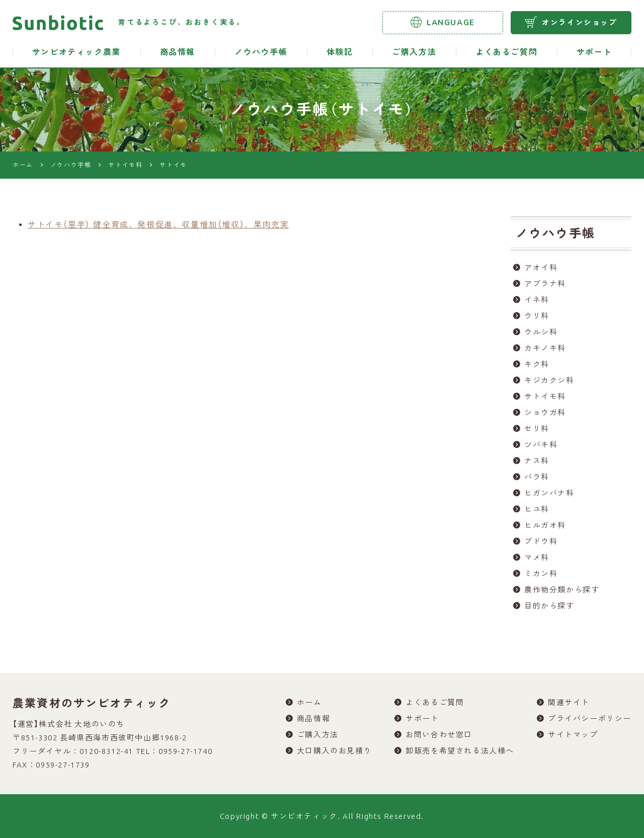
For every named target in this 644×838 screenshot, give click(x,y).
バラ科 (537, 477)
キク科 (537, 364)
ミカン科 (541, 574)
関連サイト (569, 702)
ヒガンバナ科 (549, 493)
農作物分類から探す (562, 590)
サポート (594, 52)
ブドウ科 (541, 541)
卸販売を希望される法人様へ (460, 751)
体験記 (340, 52)
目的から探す (549, 606)
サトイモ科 (545, 396)
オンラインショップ (571, 22)
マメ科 (537, 557)
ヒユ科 (537, 509)
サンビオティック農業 (76, 52)
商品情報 (178, 52)
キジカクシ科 (549, 380)
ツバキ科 (541, 445)
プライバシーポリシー (590, 718)
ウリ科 (537, 316)
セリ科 (537, 429)
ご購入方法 (414, 52)
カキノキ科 (545, 348)
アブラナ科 (545, 284)
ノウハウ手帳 (261, 52)
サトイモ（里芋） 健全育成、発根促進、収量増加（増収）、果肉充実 (158, 224)
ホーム (309, 702)
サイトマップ (573, 735)
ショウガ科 (545, 412)
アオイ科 (541, 268)
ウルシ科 (541, 332)
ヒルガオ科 (545, 525)
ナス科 (537, 461)
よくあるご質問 (506, 52)
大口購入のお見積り (334, 751)
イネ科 (537, 300)
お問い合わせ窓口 (439, 735)
